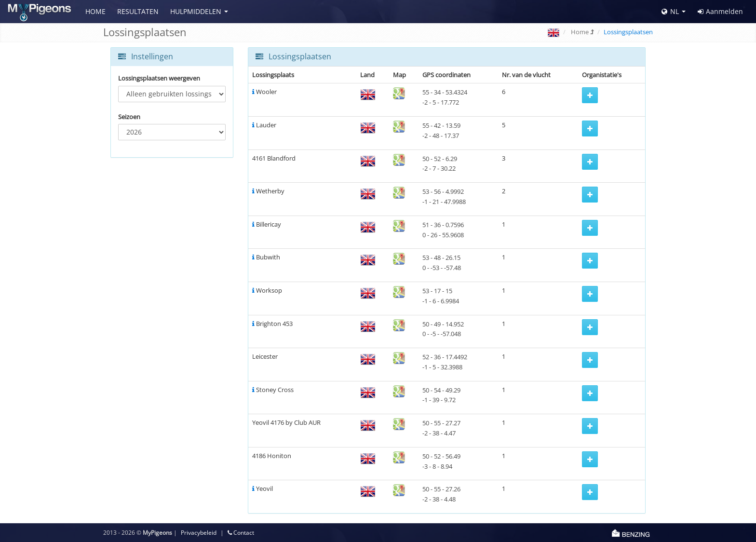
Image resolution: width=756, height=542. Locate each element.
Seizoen (129, 117)
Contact (241, 533)
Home (95, 11)
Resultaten (138, 11)
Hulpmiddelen (196, 11)
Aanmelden (720, 12)
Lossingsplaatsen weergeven (159, 78)
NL (670, 11)
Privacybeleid (199, 533)
